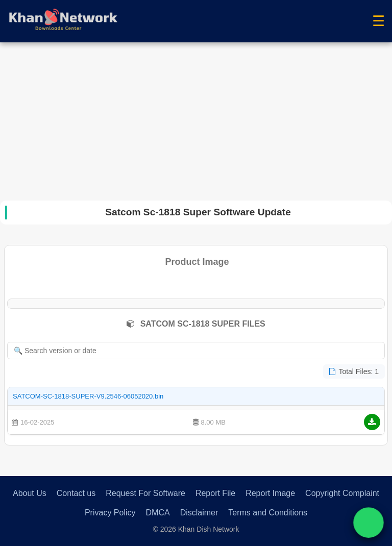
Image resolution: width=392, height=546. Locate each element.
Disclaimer (199, 513)
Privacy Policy (110, 513)
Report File (215, 493)
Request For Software (145, 493)
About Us (30, 493)
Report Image (270, 493)
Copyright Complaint (342, 493)
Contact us (76, 493)
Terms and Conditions (268, 513)
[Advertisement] (196, 119)
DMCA (158, 513)
